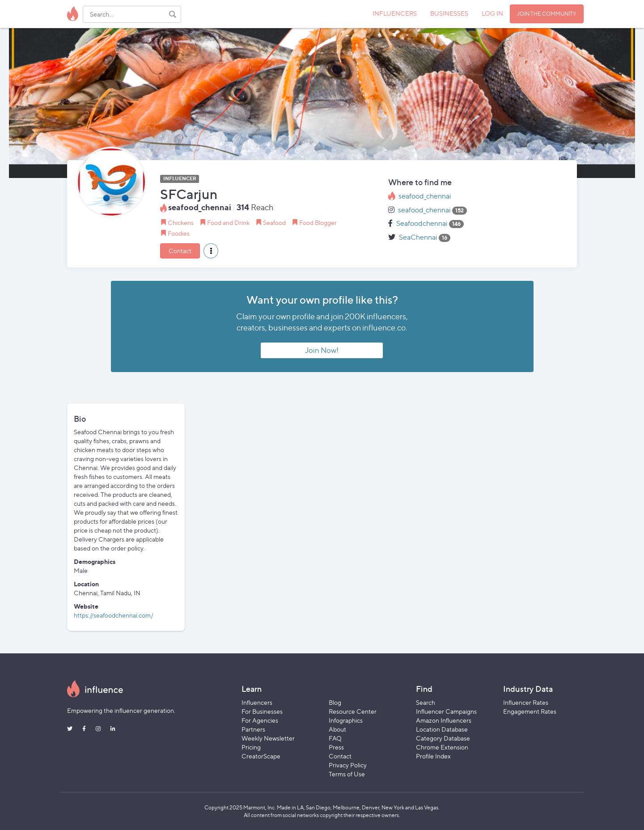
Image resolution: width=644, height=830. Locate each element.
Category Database (443, 738)
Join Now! (322, 350)
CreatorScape (261, 756)
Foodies (179, 233)
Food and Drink (228, 222)
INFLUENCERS (395, 13)
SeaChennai (418, 237)
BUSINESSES (449, 13)
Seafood (274, 222)
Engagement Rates (530, 711)
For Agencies (260, 720)
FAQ (335, 738)
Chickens (181, 222)
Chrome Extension (442, 747)
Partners (253, 729)
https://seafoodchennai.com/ (114, 615)
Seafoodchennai (422, 223)
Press (336, 747)
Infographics (346, 720)
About (337, 729)
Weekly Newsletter (268, 738)
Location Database (442, 729)
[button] (211, 251)
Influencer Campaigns (446, 711)
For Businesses (262, 711)
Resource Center (353, 711)
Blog (335, 702)
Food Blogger (318, 222)
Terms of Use (347, 774)
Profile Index (433, 756)
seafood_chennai (425, 196)
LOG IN (492, 13)
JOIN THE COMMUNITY (547, 14)
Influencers (257, 702)
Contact (180, 251)
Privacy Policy (348, 765)
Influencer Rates (526, 702)
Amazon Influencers (444, 720)
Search (426, 702)
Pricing (251, 747)
